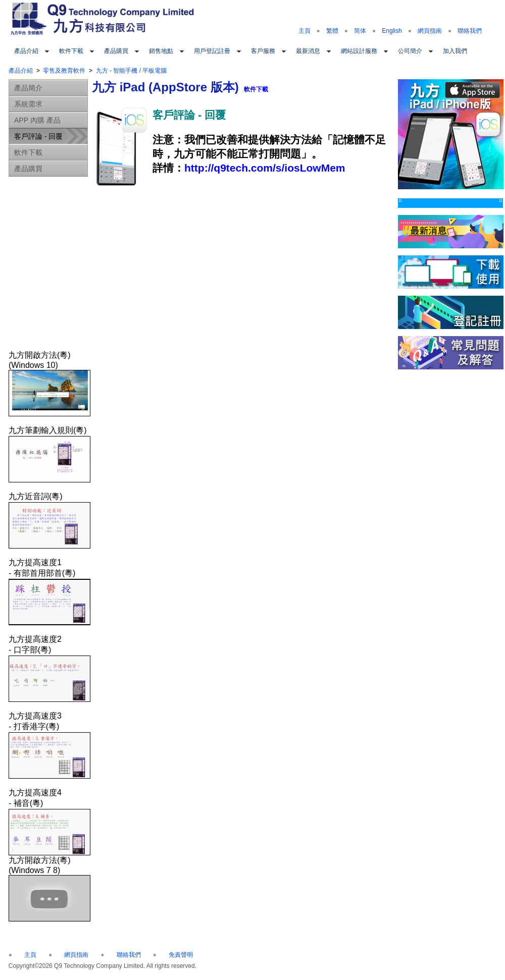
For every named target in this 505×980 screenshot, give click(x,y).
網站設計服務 (359, 51)
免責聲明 (181, 955)
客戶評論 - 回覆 (38, 136)
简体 (360, 31)
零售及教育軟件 (64, 71)
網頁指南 (430, 31)
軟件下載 (71, 51)
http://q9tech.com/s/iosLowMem (265, 168)
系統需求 (28, 104)
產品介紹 (26, 51)
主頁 (305, 31)
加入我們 (455, 51)
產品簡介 (28, 88)
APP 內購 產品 (37, 120)
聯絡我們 (470, 31)
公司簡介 (410, 51)
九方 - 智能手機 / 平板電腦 (132, 71)
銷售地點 (161, 51)
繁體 (332, 31)
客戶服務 (263, 51)
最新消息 (308, 51)
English (392, 31)
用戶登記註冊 (212, 51)
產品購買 (116, 51)
